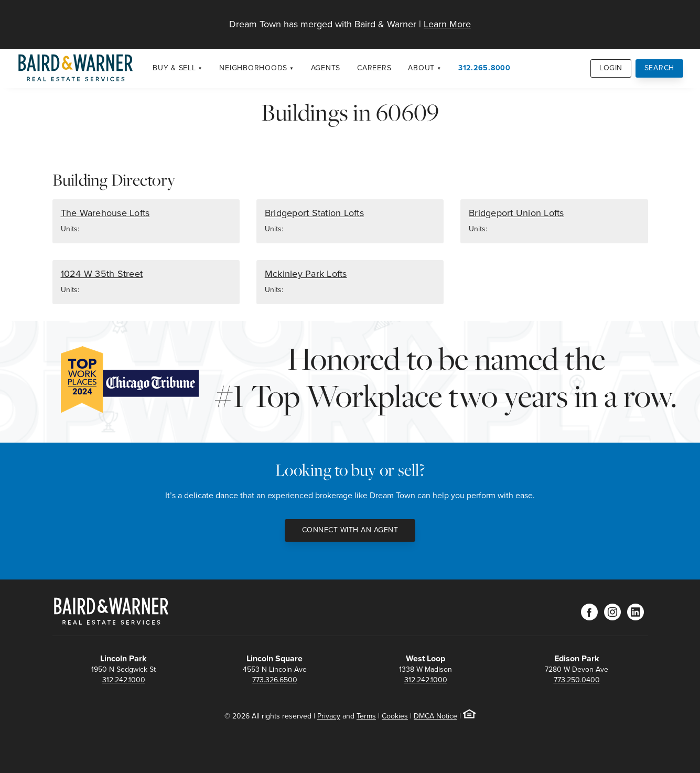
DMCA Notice (435, 716)
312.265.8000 (484, 68)
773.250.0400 (577, 680)
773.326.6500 (275, 680)
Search (660, 68)
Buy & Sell (174, 68)
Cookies (395, 716)
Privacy (329, 716)
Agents (326, 68)
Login (611, 68)
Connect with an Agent (350, 530)
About (421, 68)
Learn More (447, 24)
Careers (374, 68)
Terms (366, 716)
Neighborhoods (253, 68)
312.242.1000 (124, 680)
